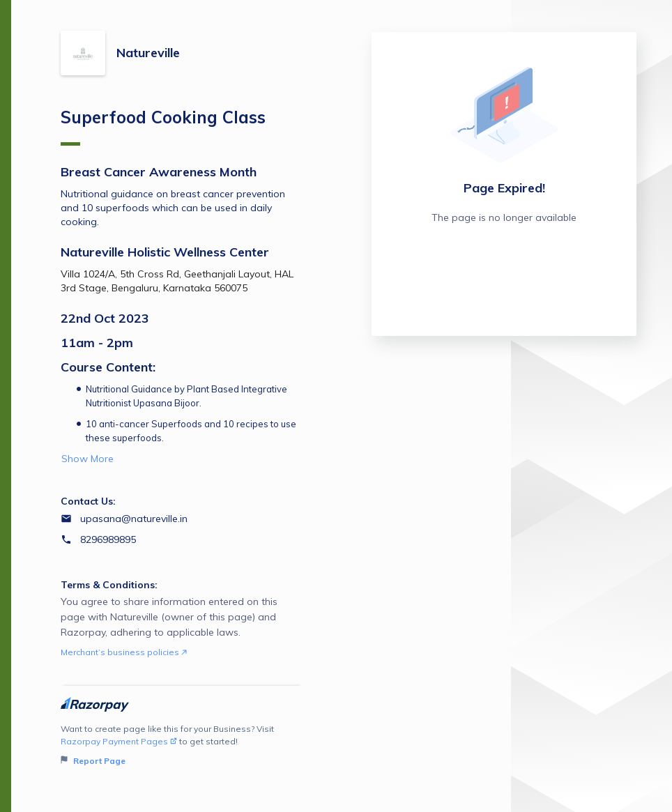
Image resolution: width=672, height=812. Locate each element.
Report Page (93, 761)
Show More (87, 459)
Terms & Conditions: (109, 585)
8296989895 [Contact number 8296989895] (108, 539)
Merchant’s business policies (124, 652)
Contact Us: (88, 501)
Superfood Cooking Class (163, 126)
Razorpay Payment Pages (119, 741)
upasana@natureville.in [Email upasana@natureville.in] (134, 519)
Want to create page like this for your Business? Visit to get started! (182, 745)
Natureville (148, 53)
